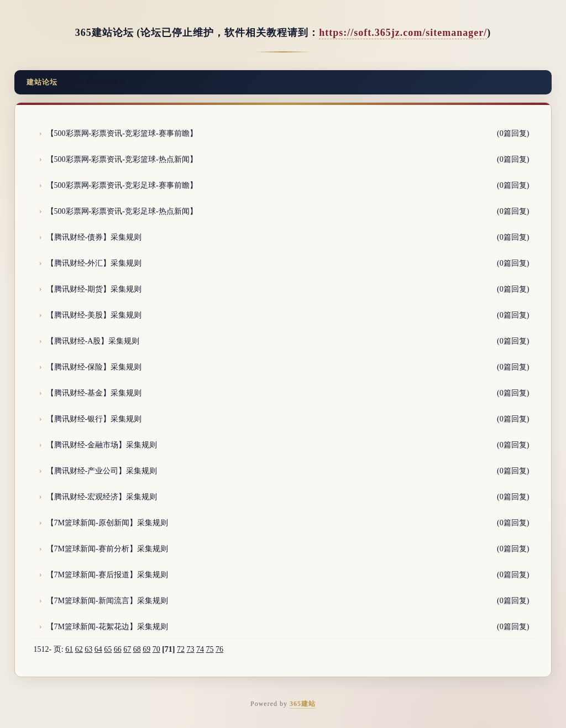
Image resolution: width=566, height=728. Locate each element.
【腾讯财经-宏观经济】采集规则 (102, 497)
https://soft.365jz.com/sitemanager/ (403, 33)
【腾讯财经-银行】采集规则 (94, 419)
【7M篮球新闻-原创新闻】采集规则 (107, 523)
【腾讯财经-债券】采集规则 (94, 237)
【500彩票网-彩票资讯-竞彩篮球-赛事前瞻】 (122, 133)
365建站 (303, 704)
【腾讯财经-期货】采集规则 (94, 289)
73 (190, 649)
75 (209, 649)
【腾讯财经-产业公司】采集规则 (102, 471)
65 (108, 649)
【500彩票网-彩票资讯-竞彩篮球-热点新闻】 (122, 159)
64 (98, 649)
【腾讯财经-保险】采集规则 (94, 367)
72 (181, 649)
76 (219, 649)
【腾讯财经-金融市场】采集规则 (102, 445)
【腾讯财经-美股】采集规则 (94, 315)
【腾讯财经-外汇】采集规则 (94, 263)
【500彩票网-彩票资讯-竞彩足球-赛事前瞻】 (122, 185)
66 (118, 649)
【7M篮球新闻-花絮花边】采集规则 (107, 627)
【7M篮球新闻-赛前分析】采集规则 (107, 549)
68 (137, 649)
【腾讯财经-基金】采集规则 (94, 393)
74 (200, 649)
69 (146, 649)
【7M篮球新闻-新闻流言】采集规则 (107, 601)
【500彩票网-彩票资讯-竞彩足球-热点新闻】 (122, 211)
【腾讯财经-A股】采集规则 (93, 341)
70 (156, 649)
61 (69, 649)
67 (127, 649)
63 (88, 649)
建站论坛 (42, 82)
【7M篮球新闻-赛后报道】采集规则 (107, 575)
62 (79, 649)
